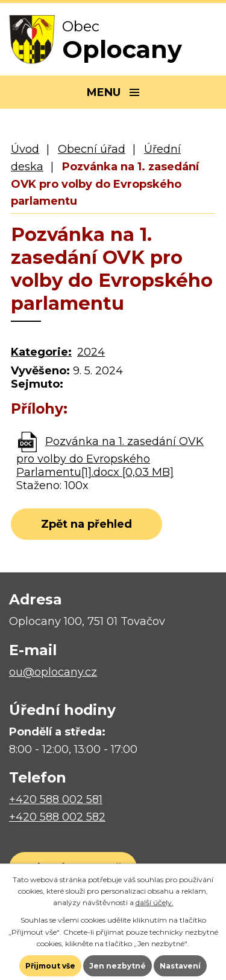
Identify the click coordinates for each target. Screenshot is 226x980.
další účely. (155, 902)
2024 (91, 352)
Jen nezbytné (118, 966)
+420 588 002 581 (56, 799)
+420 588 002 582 (57, 817)
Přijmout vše (50, 966)
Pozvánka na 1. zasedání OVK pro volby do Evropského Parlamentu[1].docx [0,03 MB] (110, 457)
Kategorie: (41, 352)
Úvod (25, 149)
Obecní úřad (92, 149)
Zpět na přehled (86, 524)
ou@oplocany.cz (53, 672)
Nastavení (180, 966)
